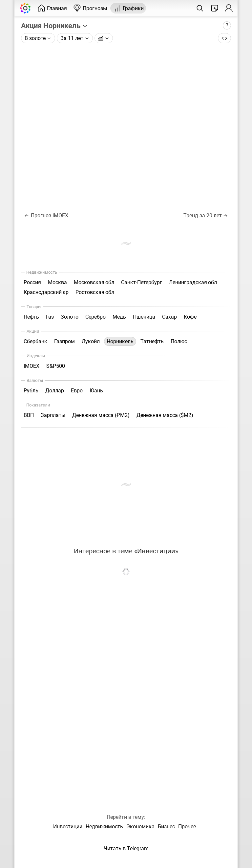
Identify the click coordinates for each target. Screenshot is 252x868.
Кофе (190, 317)
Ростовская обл (95, 292)
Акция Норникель (54, 26)
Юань (96, 391)
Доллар (55, 391)
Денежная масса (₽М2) (101, 415)
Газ (50, 317)
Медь (119, 317)
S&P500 (56, 366)
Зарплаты (53, 415)
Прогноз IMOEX (46, 216)
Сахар (169, 317)
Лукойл (91, 341)
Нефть (31, 317)
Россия (32, 282)
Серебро (95, 317)
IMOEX (31, 366)
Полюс (179, 341)
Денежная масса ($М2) (165, 415)
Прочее (187, 827)
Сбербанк (35, 341)
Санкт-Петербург (142, 282)
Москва (57, 282)
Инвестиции (68, 827)
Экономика (140, 827)
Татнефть (152, 341)
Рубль (31, 391)
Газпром (64, 341)
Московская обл (94, 282)
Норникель (120, 341)
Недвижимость (104, 827)
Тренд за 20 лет (205, 216)
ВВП (29, 415)
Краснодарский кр (46, 292)
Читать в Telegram (126, 848)
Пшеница (144, 317)
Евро (77, 391)
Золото (70, 317)
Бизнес (166, 827)
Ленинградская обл (193, 282)
